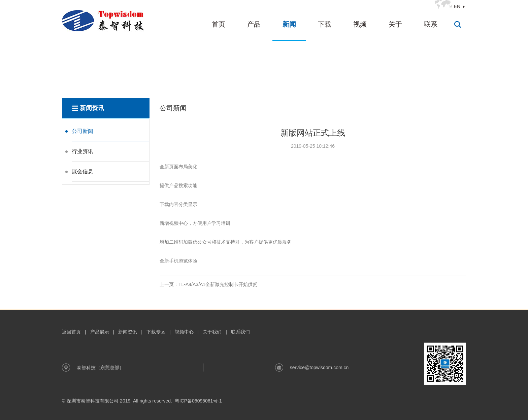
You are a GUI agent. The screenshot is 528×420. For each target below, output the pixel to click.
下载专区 (156, 332)
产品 (254, 24)
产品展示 (100, 332)
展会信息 (82, 171)
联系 (431, 24)
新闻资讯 (128, 332)
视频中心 (184, 332)
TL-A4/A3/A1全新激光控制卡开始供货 (208, 284)
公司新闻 (82, 131)
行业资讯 (82, 151)
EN (457, 6)
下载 (325, 24)
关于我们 (212, 332)
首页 (219, 24)
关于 (395, 24)
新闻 (289, 24)
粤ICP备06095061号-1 (198, 401)
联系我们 (240, 332)
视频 (360, 24)
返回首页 (71, 332)
